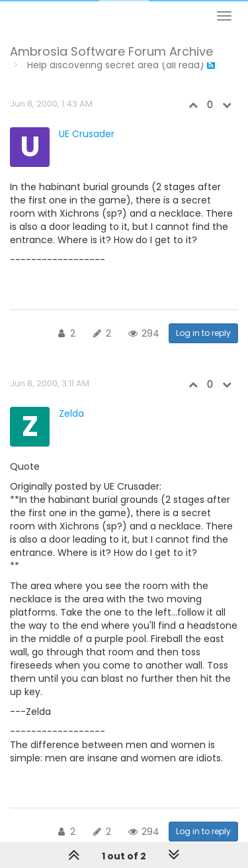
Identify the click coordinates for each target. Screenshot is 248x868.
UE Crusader (87, 134)
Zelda (71, 413)
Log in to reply (203, 333)
